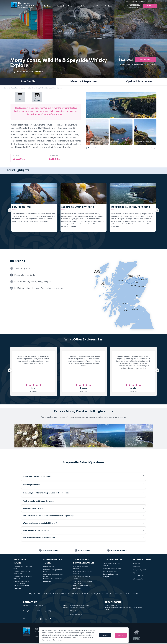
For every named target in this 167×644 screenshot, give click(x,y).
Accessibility (136, 567)
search (109, 6)
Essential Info (81, 6)
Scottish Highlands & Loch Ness (112, 569)
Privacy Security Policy (139, 570)
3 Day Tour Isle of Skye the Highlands (81, 568)
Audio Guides (136, 564)
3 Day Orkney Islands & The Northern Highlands (21, 583)
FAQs (134, 573)
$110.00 (64, 158)
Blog (128, 2)
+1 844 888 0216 (134, 5)
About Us (96, 6)
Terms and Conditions (139, 576)
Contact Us (142, 2)
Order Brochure (85, 551)
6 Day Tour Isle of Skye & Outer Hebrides (82, 578)
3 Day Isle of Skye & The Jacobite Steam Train (23, 578)
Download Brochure (52, 551)
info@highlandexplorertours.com (79, 606)
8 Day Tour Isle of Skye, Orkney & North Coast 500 (82, 583)
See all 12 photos (92, 148)
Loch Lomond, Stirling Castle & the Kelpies (53, 571)
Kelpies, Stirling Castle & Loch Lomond (111, 565)
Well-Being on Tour (138, 579)
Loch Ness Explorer (49, 567)
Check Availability (145, 60)
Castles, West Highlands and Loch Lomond (53, 576)
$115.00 (28, 158)
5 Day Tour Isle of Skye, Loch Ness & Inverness (83, 573)
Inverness (39, 72)
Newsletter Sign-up (119, 551)
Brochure (134, 2)
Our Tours (48, 6)
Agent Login (152, 2)
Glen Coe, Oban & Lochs (110, 572)
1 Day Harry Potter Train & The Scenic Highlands (22, 573)
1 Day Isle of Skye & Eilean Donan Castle (23, 568)
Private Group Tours (65, 6)
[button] (152, 148)
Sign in (107, 610)
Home (6, 88)
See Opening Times (133, 8)
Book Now (150, 6)
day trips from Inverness (54, 114)
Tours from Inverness (18, 88)
